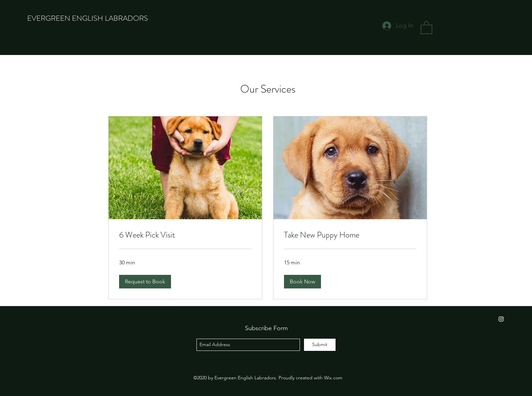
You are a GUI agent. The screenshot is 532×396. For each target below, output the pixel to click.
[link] (185, 235)
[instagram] (501, 319)
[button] (426, 27)
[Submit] (320, 345)
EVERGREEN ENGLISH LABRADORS (88, 18)
